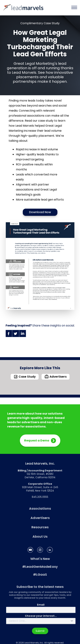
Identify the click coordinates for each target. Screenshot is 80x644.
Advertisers (40, 518)
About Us (40, 536)
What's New (40, 559)
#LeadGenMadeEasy (40, 567)
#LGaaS (40, 574)
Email (41, 605)
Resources (40, 527)
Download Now (40, 212)
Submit (40, 631)
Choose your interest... (41, 616)
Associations (40, 508)
